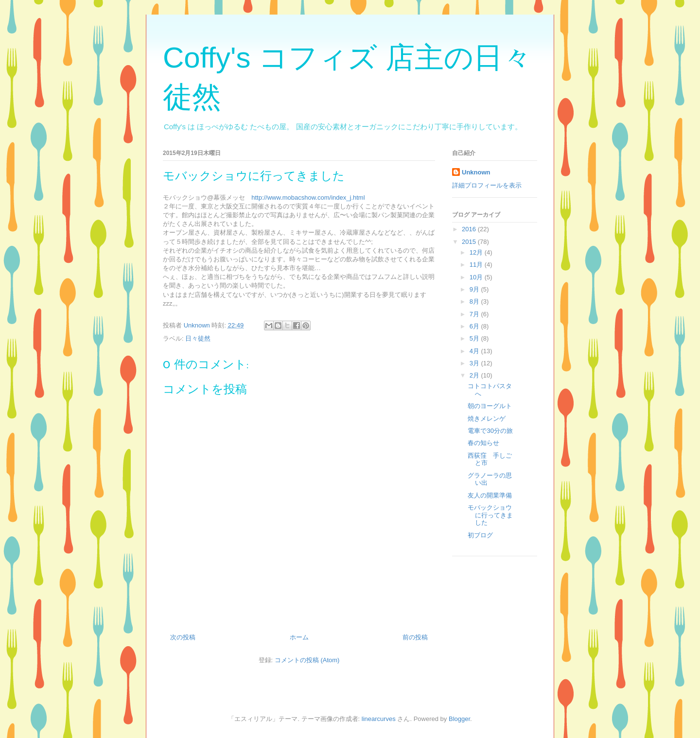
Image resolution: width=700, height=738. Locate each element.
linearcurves (379, 719)
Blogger (459, 719)
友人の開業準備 (490, 495)
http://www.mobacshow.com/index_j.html (308, 197)
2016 (470, 229)
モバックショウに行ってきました (490, 515)
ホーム (299, 637)
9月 (475, 289)
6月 (475, 326)
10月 (477, 277)
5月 (475, 338)
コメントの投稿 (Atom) (307, 660)
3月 (475, 363)
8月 (475, 301)
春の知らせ (483, 443)
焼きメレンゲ (487, 419)
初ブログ (480, 535)
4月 (475, 351)
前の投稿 (415, 637)
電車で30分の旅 (490, 431)
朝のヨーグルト (490, 406)
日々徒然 (198, 338)
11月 (477, 265)
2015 (470, 242)
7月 (475, 314)
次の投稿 (183, 637)
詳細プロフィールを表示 (487, 185)
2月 (475, 375)
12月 (477, 252)
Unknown (476, 172)
